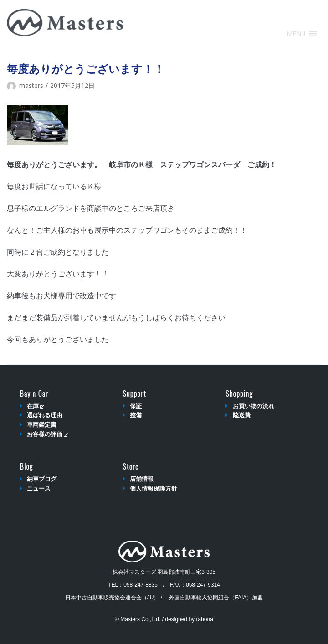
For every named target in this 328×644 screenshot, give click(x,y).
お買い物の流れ (254, 406)
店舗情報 (142, 479)
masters (31, 85)
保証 (136, 406)
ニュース (39, 488)
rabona (204, 619)
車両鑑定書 (42, 425)
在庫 (35, 406)
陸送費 (242, 415)
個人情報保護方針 (154, 488)
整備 (136, 415)
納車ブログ (42, 479)
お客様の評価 (47, 434)
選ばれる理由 (45, 415)
